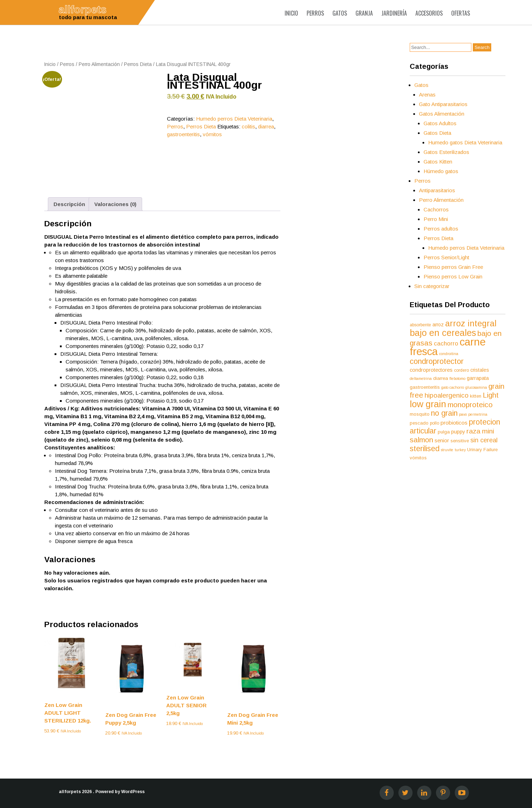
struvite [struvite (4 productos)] (447, 450)
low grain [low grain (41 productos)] (428, 404)
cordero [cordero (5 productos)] (461, 370)
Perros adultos (441, 229)
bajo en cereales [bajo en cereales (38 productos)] (443, 333)
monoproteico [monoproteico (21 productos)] (470, 405)
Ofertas (461, 13)
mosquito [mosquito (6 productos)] (420, 414)
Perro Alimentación (99, 64)
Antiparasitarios (437, 190)
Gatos (340, 13)
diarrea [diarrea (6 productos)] (441, 378)
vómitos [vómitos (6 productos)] (418, 458)
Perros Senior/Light (446, 257)
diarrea (266, 126)
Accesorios (429, 13)
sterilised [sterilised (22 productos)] (425, 449)
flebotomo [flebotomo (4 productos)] (457, 378)
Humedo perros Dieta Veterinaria (234, 119)
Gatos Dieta (437, 133)
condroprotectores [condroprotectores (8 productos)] (431, 370)
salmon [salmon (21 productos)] (421, 440)
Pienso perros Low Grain (453, 276)
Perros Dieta (138, 64)
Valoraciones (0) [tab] (115, 204)
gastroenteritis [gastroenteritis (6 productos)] (425, 387)
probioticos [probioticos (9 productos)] (454, 423)
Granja (364, 13)
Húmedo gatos (441, 171)
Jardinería (394, 13)
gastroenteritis (183, 134)
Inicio (291, 13)
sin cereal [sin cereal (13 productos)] (484, 440)
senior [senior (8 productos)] (442, 441)
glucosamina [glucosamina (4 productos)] (476, 387)
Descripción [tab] (69, 204)
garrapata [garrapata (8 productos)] (478, 378)
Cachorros (436, 209)
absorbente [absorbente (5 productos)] (420, 325)
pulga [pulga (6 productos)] (444, 432)
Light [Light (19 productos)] (491, 395)
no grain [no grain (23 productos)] (444, 413)
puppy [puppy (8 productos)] (458, 432)
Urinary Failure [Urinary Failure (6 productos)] (482, 450)
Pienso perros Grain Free (453, 267)
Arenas (427, 95)
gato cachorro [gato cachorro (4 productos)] (453, 387)
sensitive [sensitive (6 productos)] (460, 441)
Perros (315, 13)
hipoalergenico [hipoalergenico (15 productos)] (447, 395)
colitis (248, 126)
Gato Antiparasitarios (443, 104)
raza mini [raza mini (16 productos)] (480, 431)
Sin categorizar (432, 286)
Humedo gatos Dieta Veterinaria (465, 142)
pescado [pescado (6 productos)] (419, 423)
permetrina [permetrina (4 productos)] (478, 414)
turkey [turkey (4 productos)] (460, 450)
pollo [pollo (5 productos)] (435, 423)
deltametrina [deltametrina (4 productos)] (421, 378)
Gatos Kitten (438, 162)
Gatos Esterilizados (446, 152)
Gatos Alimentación (442, 114)
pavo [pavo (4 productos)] (463, 414)
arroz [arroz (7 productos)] (438, 325)
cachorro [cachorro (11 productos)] (446, 344)
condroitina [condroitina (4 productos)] (449, 354)
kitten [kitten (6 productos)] (476, 396)
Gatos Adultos (440, 123)
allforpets (70, 792)
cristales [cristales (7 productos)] (480, 370)
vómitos (212, 134)
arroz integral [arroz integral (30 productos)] (471, 323)
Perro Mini (436, 219)
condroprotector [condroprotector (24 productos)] (437, 361)
